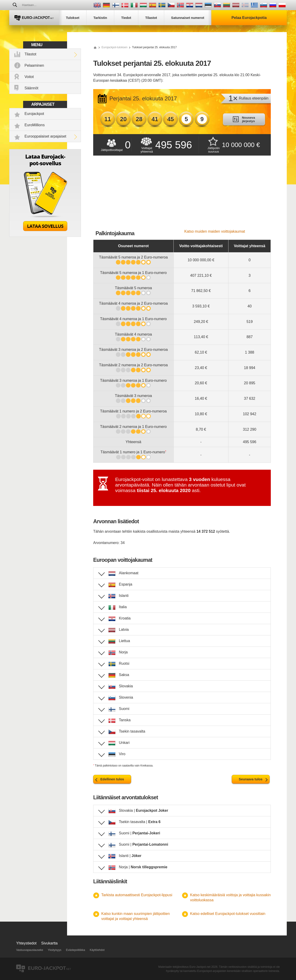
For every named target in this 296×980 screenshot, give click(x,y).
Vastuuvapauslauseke (30, 950)
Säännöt (31, 88)
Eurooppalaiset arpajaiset (45, 136)
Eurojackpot (34, 114)
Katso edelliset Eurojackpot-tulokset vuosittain (228, 914)
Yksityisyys (55, 950)
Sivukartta (49, 943)
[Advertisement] (182, 195)
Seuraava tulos (251, 779)
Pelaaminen (34, 65)
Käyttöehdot (97, 950)
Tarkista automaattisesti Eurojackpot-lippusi (137, 895)
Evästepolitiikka (76, 950)
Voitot (29, 77)
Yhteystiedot (26, 943)
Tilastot (30, 54)
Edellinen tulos (112, 779)
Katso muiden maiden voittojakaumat (215, 231)
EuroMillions (35, 125)
